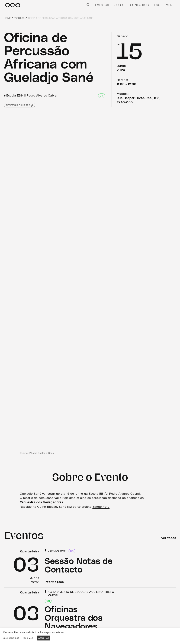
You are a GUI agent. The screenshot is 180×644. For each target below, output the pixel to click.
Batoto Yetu (101, 507)
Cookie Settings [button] (11, 638)
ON (101, 96)
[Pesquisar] (88, 5)
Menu (170, 5)
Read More (28, 638)
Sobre (120, 5)
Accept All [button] (44, 638)
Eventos (102, 5)
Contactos (139, 5)
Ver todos (169, 538)
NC (72, 551)
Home (7, 18)
